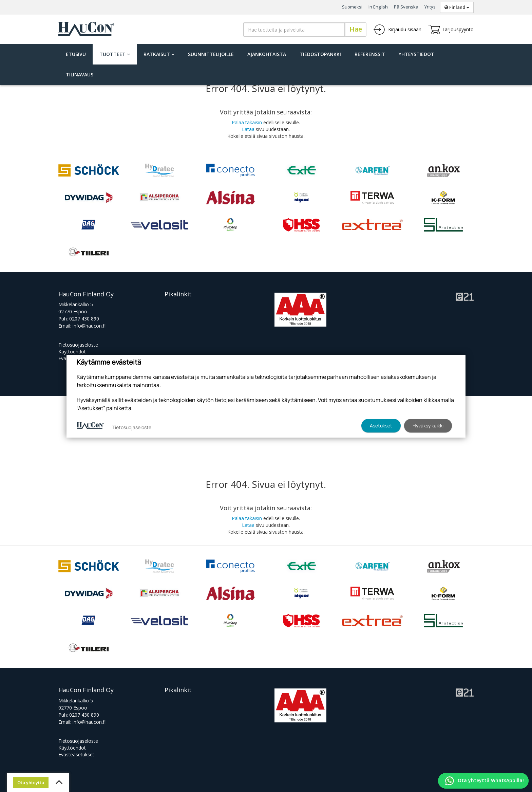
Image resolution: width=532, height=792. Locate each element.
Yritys (430, 7)
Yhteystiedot (416, 54)
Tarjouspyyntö (451, 30)
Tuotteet (115, 54)
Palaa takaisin (247, 122)
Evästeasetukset (76, 754)
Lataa (248, 129)
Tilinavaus (80, 75)
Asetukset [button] (381, 426)
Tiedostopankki (320, 54)
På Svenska (406, 7)
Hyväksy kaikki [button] (428, 426)
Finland (457, 7)
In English (378, 7)
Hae (356, 29)
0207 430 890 (84, 319)
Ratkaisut (159, 54)
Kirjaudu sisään (397, 30)
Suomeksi (352, 7)
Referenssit (370, 54)
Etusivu (76, 54)
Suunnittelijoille (211, 54)
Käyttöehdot (72, 352)
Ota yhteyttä (31, 782)
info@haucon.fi (89, 326)
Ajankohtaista (267, 54)
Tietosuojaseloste (78, 345)
